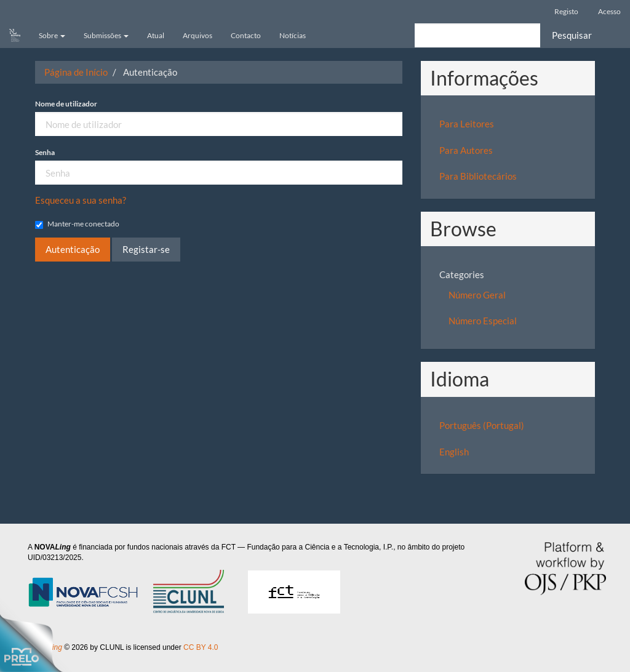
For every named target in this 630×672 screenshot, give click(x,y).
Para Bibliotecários (478, 176)
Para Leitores (467, 124)
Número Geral (477, 295)
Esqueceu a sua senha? (81, 200)
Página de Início (76, 72)
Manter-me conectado (77, 224)
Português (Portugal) (482, 425)
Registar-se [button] (146, 249)
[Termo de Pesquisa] (477, 35)
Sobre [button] (52, 35)
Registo (566, 11)
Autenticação (73, 249)
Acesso (609, 11)
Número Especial (483, 321)
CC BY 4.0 (203, 647)
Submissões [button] (106, 35)
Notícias (293, 35)
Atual (156, 35)
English (454, 452)
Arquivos (197, 35)
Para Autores (466, 150)
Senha (45, 152)
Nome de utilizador (66, 104)
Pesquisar (572, 35)
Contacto (246, 35)
